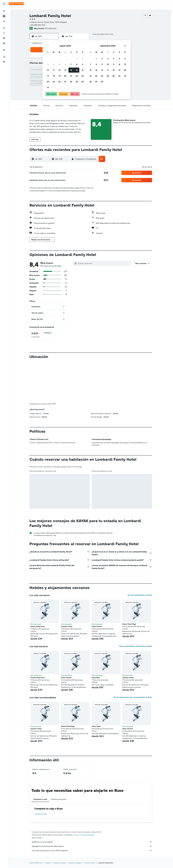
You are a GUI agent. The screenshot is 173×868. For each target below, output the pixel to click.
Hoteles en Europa (59, 863)
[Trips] (4, 50)
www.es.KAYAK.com (36, 863)
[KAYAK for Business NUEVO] (4, 43)
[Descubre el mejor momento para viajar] (4, 38)
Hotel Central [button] (97, 626)
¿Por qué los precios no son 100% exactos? (92, 850)
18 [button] (54, 76)
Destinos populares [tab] (59, 799)
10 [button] (48, 70)
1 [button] (77, 59)
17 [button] (48, 76)
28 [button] (71, 82)
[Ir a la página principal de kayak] (16, 4)
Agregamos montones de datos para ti (92, 846)
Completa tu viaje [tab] (40, 799)
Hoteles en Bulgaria (75, 863)
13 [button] (65, 70)
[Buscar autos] (4, 21)
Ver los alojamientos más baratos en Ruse (136, 646)
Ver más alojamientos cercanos (140, 595)
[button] (4, 4)
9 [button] (83, 64)
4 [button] (54, 64)
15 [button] (77, 70)
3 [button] (48, 64)
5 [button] (60, 64)
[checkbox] (41, 335)
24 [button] (48, 82)
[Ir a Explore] (4, 28)
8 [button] (77, 64)
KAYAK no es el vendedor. (92, 842)
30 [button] (83, 82)
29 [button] (77, 82)
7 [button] (71, 64)
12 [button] (60, 70)
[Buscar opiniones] (104, 263)
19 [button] (60, 76)
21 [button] (71, 76)
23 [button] (83, 76)
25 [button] (54, 82)
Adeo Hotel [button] (96, 726)
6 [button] (65, 64)
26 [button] (59, 82)
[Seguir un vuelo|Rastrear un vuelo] (4, 33)
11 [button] (54, 70)
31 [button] (48, 87)
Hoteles (48, 863)
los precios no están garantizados (83, 835)
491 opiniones (51, 28)
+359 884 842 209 (37, 25)
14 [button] (71, 70)
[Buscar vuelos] (4, 11)
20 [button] (65, 76)
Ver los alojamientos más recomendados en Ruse (133, 697)
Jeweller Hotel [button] (67, 626)
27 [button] (65, 82)
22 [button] (77, 76)
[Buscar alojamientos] (4, 16)
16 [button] (83, 70)
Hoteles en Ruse (41, 814)
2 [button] (83, 59)
